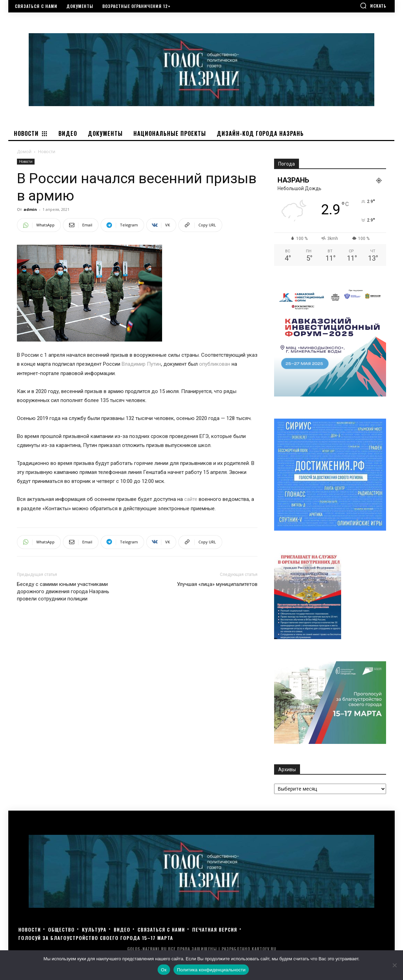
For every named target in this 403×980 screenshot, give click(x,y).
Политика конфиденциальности (211, 970)
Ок (164, 970)
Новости (26, 161)
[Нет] (394, 965)
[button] (373, 6)
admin (30, 209)
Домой (24, 152)
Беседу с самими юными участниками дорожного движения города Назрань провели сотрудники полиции (63, 591)
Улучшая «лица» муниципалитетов (217, 584)
